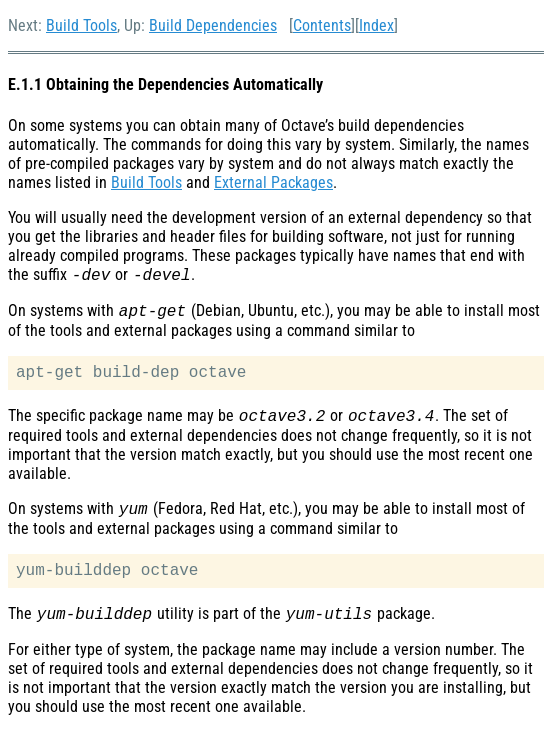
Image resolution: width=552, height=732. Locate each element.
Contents (322, 25)
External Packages (273, 182)
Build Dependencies (213, 25)
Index (376, 25)
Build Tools (81, 25)
